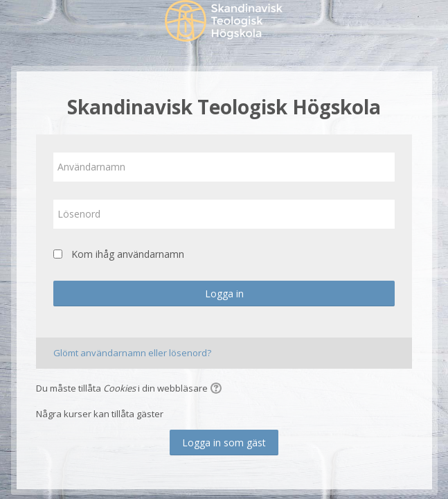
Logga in (224, 294)
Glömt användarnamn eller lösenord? (132, 353)
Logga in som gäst (224, 443)
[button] (218, 389)
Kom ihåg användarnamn (128, 254)
